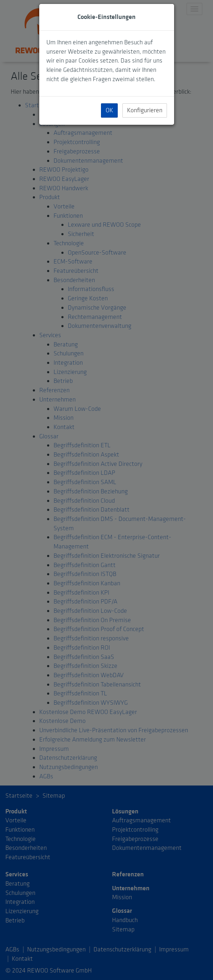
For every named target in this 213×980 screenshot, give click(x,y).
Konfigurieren (145, 110)
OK (109, 110)
